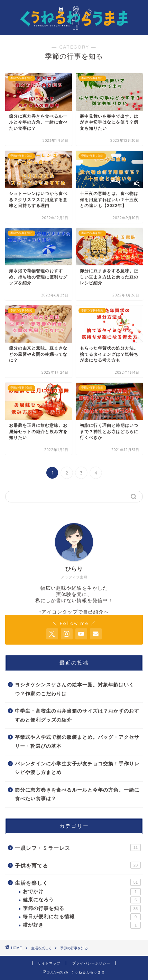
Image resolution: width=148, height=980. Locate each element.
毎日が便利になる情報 (82, 917)
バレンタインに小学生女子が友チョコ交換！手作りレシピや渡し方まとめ (77, 768)
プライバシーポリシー (91, 963)
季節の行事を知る (82, 909)
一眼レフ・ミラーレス (78, 847)
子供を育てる (78, 865)
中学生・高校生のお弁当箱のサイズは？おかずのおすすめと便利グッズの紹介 (77, 716)
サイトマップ (49, 963)
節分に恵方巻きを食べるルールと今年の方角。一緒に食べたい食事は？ (77, 795)
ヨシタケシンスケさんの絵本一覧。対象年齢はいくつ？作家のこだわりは (75, 689)
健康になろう (82, 900)
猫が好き (82, 925)
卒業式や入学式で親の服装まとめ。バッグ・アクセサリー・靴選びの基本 (77, 742)
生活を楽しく (78, 882)
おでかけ (82, 892)
